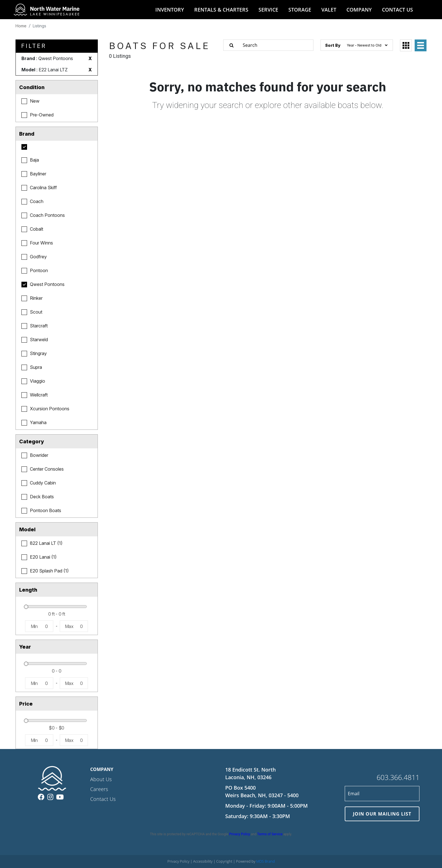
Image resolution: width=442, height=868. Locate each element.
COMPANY (359, 10)
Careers (99, 789)
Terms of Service (270, 834)
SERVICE (268, 10)
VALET (329, 10)
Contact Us (103, 799)
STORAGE (300, 10)
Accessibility (203, 861)
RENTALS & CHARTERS (221, 10)
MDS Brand (266, 861)
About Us (101, 779)
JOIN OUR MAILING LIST (382, 814)
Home (21, 26)
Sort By (333, 45)
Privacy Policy (240, 834)
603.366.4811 (398, 777)
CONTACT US (397, 10)
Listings (39, 26)
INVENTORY (170, 10)
